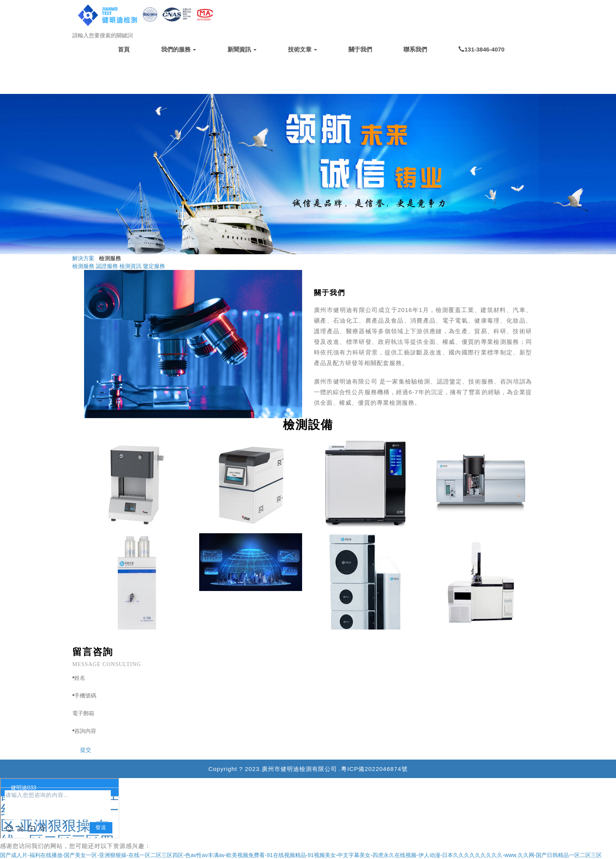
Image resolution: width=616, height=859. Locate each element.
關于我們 (360, 49)
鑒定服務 (154, 266)
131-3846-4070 (481, 49)
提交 (82, 750)
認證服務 (107, 266)
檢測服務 (83, 266)
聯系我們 (415, 49)
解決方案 (83, 258)
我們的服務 (179, 49)
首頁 (124, 49)
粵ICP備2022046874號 (374, 769)
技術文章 (302, 49)
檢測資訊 (130, 266)
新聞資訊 (242, 49)
